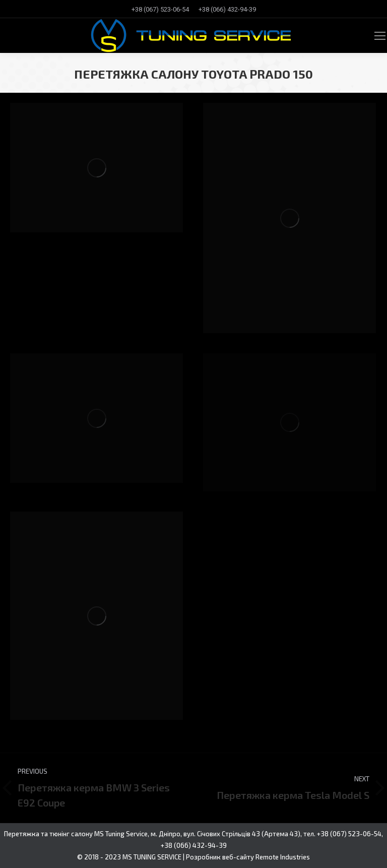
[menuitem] (160, 9)
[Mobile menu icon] (380, 36)
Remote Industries (283, 857)
